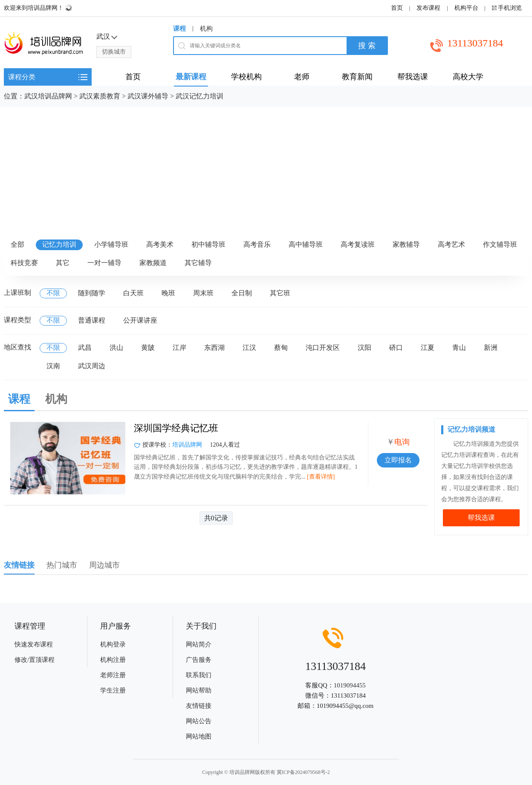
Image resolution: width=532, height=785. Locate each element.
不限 (53, 293)
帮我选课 (481, 518)
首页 (397, 8)
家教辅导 (406, 244)
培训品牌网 (187, 445)
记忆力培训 (59, 244)
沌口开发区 (323, 348)
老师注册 (113, 675)
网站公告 (199, 721)
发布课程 (428, 8)
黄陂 (148, 348)
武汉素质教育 (100, 96)
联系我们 (199, 675)
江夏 (428, 348)
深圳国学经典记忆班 (176, 428)
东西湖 (214, 348)
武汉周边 (92, 366)
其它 (63, 263)
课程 (179, 29)
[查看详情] (321, 477)
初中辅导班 (208, 244)
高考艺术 (451, 244)
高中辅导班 (306, 244)
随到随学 (92, 293)
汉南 (53, 366)
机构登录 (113, 644)
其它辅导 (198, 263)
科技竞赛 (24, 263)
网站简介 (199, 644)
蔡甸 (281, 348)
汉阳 (364, 348)
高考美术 (160, 244)
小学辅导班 (111, 244)
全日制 (242, 293)
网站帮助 (199, 690)
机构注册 (113, 660)
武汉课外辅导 (148, 96)
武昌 (85, 348)
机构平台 (466, 8)
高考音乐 (257, 244)
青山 (459, 348)
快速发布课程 (34, 644)
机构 (206, 29)
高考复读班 (358, 244)
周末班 (203, 293)
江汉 (249, 348)
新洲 (491, 348)
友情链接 (199, 706)
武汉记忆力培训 (199, 96)
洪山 (116, 348)
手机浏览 (510, 8)
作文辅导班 (500, 244)
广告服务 (199, 660)
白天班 (133, 293)
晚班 (168, 293)
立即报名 (398, 460)
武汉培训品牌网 (48, 96)
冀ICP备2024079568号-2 (303, 772)
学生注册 (113, 690)
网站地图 (199, 736)
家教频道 (153, 263)
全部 (17, 244)
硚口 (396, 348)
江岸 (179, 348)
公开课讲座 (140, 320)
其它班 (280, 293)
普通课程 (92, 320)
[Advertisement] (266, 171)
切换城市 (114, 52)
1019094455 (350, 685)
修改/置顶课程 (35, 660)
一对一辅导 (104, 263)
